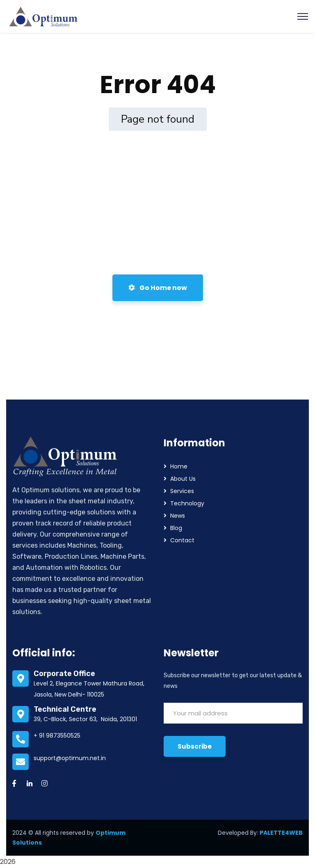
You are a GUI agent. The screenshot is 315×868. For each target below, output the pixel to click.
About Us (183, 479)
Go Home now (158, 288)
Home (179, 466)
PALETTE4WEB (281, 833)
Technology (187, 503)
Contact (182, 540)
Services (182, 491)
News (178, 516)
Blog (176, 528)
